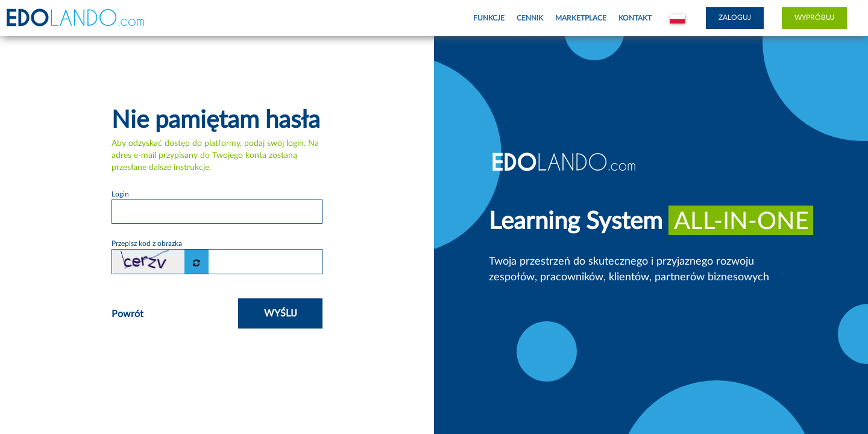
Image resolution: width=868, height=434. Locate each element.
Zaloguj (735, 17)
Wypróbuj (814, 17)
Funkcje (489, 18)
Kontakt (635, 18)
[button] (677, 18)
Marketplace (581, 18)
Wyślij (281, 313)
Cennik (530, 18)
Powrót (127, 314)
